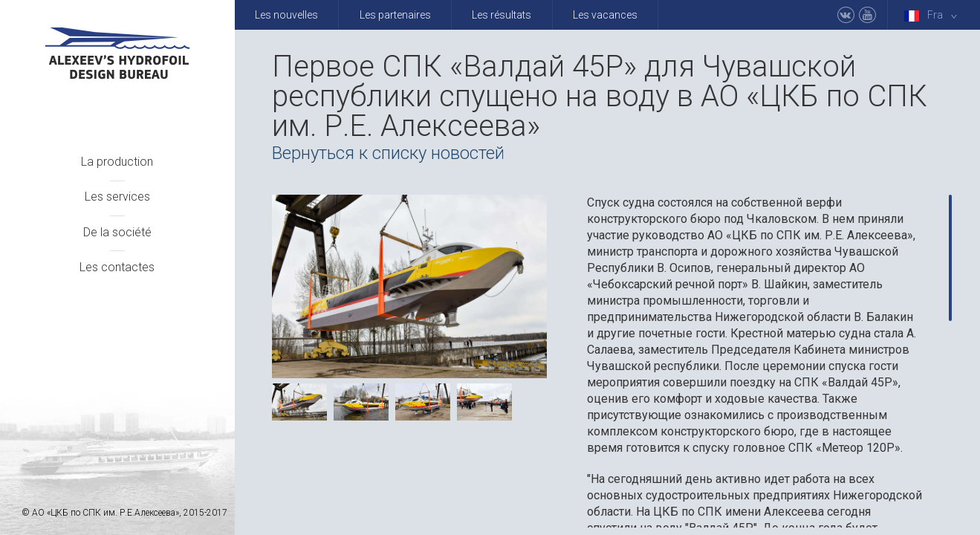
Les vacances (605, 15)
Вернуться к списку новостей (388, 153)
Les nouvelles (286, 15)
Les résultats (502, 15)
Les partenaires (395, 15)
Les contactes (117, 267)
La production (117, 162)
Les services (117, 197)
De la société (117, 232)
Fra (934, 15)
